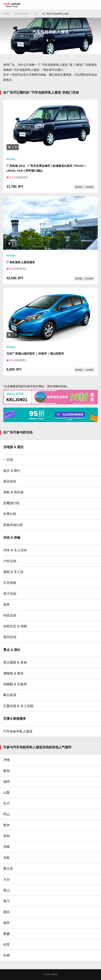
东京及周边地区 (21, 14)
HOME (6, 14)
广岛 (35, 14)
